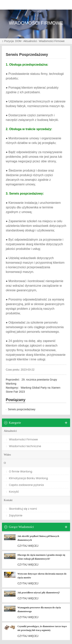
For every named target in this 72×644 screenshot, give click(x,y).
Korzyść (13, 492)
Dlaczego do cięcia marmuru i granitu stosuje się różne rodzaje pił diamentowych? (41, 557)
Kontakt (8, 500)
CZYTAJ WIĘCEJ (28, 546)
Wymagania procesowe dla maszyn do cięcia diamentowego (39, 609)
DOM (18, 41)
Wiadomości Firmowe (52, 41)
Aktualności (30, 41)
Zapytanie (14, 515)
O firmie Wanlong (19, 471)
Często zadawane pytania (25, 485)
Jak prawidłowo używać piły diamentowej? (39, 593)
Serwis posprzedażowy (22, 409)
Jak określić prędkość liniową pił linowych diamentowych (38, 538)
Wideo (7, 455)
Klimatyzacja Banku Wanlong (27, 478)
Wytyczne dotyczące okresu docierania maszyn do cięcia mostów (42, 576)
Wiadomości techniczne (24, 446)
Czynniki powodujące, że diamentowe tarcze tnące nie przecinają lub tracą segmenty (42, 628)
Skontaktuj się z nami (22, 509)
